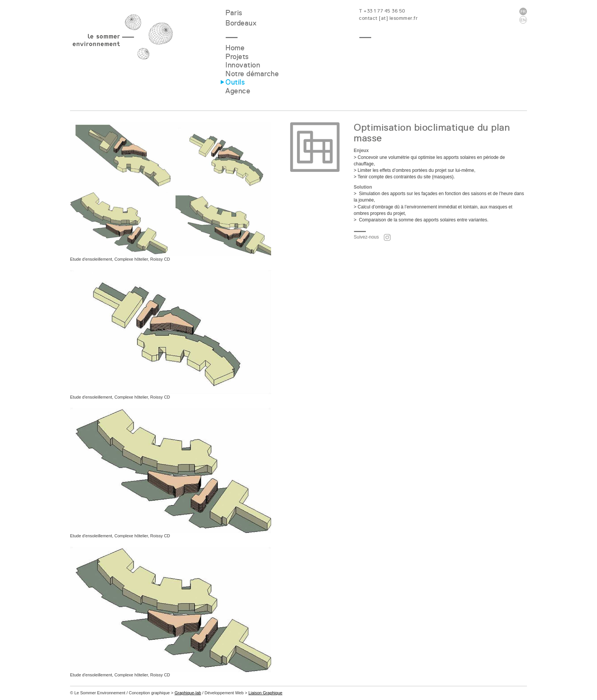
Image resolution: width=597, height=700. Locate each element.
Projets (237, 57)
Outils (235, 82)
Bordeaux (241, 23)
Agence (238, 91)
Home (235, 48)
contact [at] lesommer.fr (388, 18)
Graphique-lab (188, 693)
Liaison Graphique (265, 693)
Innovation (243, 65)
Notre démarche (252, 74)
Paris (234, 13)
